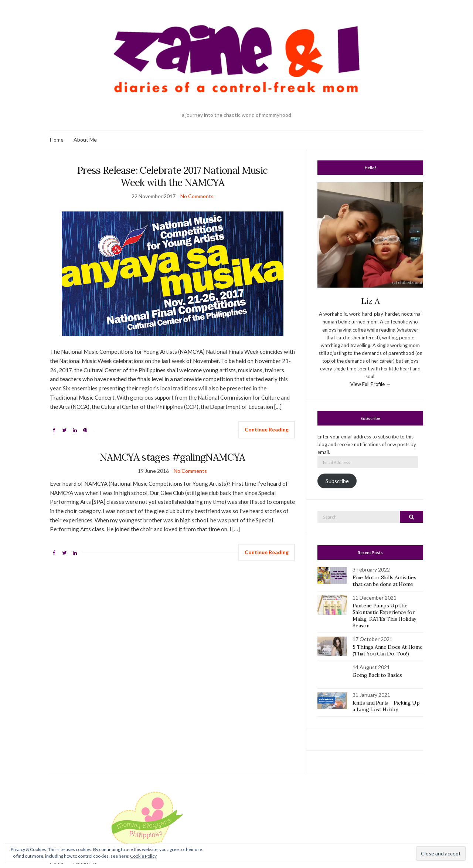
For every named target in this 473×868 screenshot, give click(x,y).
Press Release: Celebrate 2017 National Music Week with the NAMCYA (172, 176)
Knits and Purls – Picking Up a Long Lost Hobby (386, 706)
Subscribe (337, 481)
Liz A (370, 301)
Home (57, 140)
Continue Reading (267, 429)
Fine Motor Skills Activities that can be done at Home (384, 581)
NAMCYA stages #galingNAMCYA (172, 457)
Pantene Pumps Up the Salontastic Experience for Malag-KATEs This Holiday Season (384, 616)
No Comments (197, 196)
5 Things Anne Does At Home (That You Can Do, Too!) (387, 650)
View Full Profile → (370, 384)
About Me (85, 140)
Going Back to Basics (377, 675)
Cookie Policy (143, 856)
